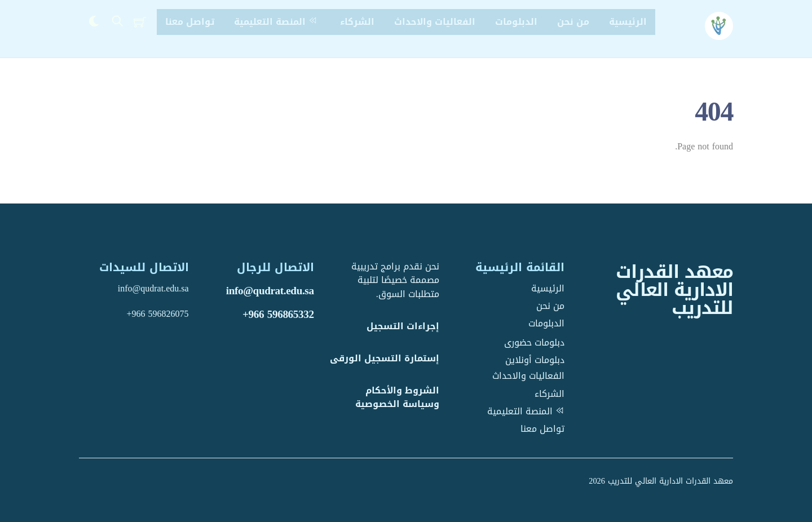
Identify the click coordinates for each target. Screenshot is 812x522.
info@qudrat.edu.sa (270, 291)
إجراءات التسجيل (403, 326)
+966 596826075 (158, 314)
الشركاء (357, 22)
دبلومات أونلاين (535, 360)
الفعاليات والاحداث (435, 22)
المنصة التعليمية (277, 22)
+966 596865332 (278, 314)
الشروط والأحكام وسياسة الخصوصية (397, 397)
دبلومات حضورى (534, 342)
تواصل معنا (190, 22)
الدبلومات (516, 22)
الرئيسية (628, 22)
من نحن (573, 22)
